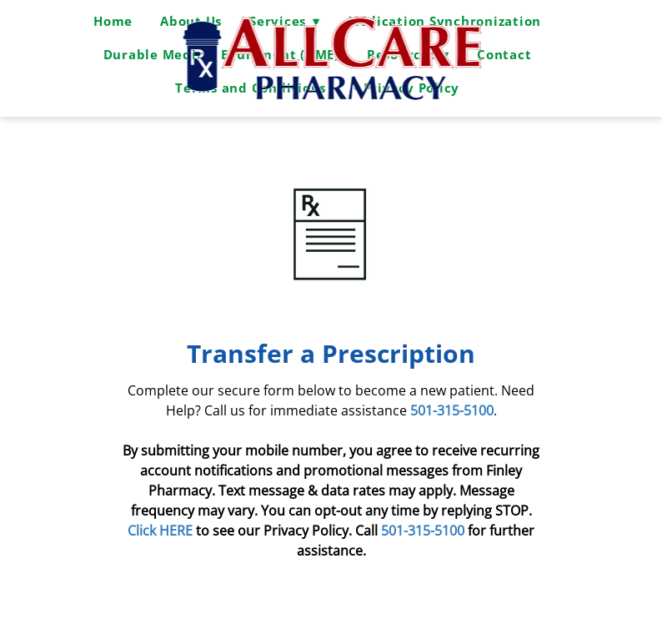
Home (113, 21)
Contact (504, 54)
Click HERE (162, 531)
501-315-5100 (423, 531)
